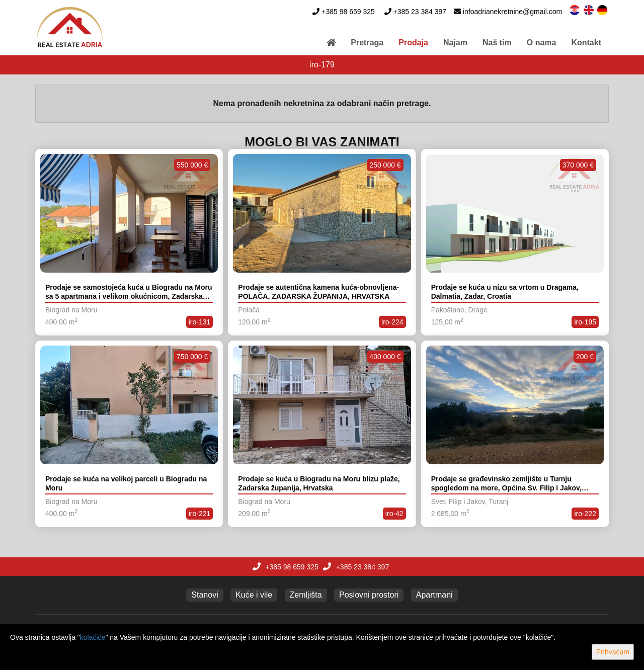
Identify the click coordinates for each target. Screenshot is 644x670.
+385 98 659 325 (348, 12)
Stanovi (205, 595)
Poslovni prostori (369, 595)
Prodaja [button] (413, 43)
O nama (542, 43)
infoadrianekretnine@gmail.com (512, 12)
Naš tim (497, 43)
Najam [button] (455, 43)
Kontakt (586, 43)
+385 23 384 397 (420, 12)
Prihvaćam (613, 652)
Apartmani (434, 595)
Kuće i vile (254, 595)
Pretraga (367, 43)
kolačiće (93, 637)
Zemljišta (306, 595)
